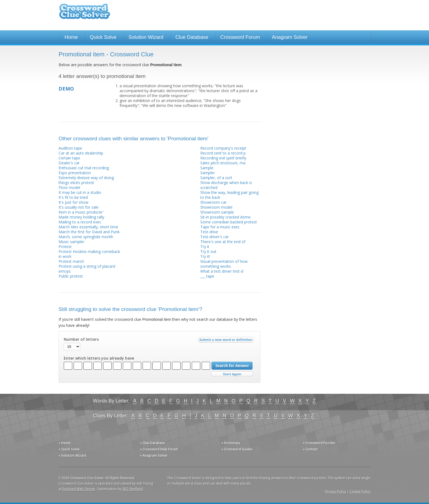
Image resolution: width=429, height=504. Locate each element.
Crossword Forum (240, 37)
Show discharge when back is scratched (226, 185)
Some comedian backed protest (229, 222)
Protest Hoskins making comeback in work (89, 254)
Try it (205, 247)
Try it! (205, 256)
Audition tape (70, 148)
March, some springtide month (86, 237)
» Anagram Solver (154, 455)
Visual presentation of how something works (224, 264)
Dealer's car (69, 163)
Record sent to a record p (223, 153)
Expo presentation (75, 173)
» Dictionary (231, 443)
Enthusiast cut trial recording (84, 168)
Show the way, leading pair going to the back (229, 195)
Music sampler (71, 242)
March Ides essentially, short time (88, 227)
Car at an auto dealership (81, 153)
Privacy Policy (336, 492)
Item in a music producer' (81, 212)
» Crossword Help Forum (159, 449)
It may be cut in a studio (80, 192)
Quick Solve (103, 37)
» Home (65, 443)
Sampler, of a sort (216, 178)
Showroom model (216, 207)
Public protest (71, 276)
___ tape (207, 276)
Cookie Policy (360, 492)
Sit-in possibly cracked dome (225, 217)
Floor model (69, 187)
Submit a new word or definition (226, 341)
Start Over (232, 374)
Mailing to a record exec (80, 222)
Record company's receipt (223, 148)
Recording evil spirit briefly (223, 158)
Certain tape (69, 158)
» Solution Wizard (72, 455)
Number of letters (81, 339)
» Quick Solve (69, 449)
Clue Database (192, 37)
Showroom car (213, 202)
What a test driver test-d (222, 271)
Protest (65, 247)
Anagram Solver (290, 37)
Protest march (71, 261)
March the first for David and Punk (89, 232)
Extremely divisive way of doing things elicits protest (86, 180)
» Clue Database (152, 443)
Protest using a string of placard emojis (87, 269)
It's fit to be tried (73, 197)
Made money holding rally (81, 217)
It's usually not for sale (79, 207)
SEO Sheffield (133, 489)
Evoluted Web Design (79, 489)
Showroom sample (217, 212)
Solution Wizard (146, 37)
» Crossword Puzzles (319, 443)
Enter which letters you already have (99, 358)
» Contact (310, 449)
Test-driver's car (215, 237)
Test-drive (209, 232)
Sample (207, 168)
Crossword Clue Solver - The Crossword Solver (85, 14)
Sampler (208, 173)
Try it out (208, 251)
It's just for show (73, 202)
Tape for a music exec (220, 227)
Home (71, 37)
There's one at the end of (223, 242)
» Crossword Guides (237, 449)
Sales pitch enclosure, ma (223, 163)
